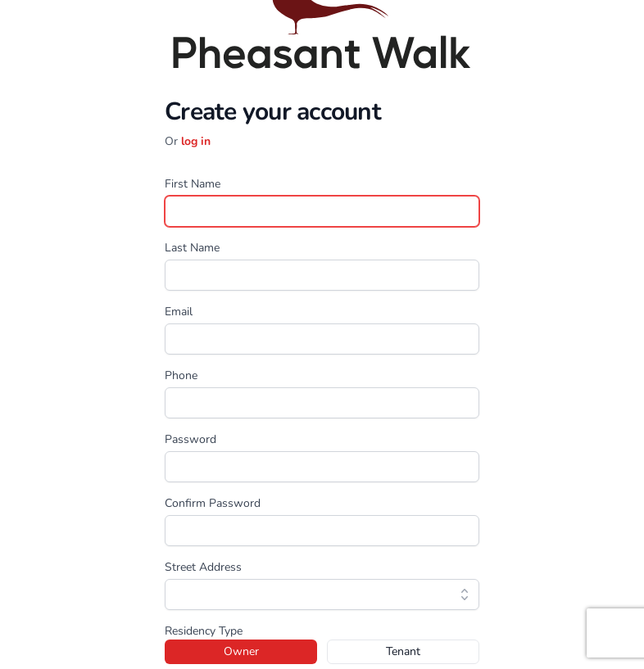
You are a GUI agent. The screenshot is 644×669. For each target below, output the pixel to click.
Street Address (203, 567)
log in (196, 141)
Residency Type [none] (204, 631)
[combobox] (322, 594)
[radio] (241, 652)
